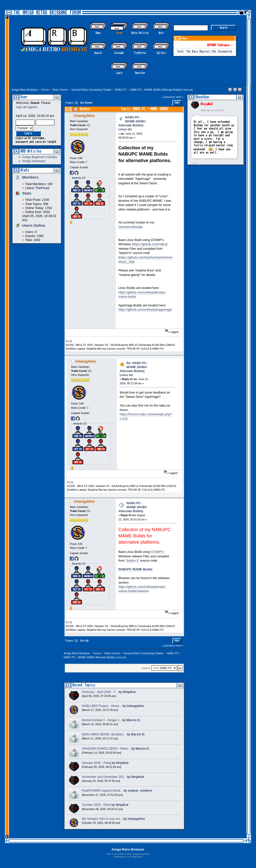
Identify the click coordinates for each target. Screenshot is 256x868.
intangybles (84, 115)
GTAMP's (157, 552)
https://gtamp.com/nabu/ (150, 244)
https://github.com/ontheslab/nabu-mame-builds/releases (142, 589)
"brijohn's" (132, 561)
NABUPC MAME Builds (135, 569)
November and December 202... (104, 777)
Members (30, 177)
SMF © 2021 (125, 854)
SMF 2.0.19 (112, 854)
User (24, 97)
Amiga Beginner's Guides (39, 157)
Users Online (33, 225)
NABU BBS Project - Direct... (102, 706)
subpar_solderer (140, 791)
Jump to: (146, 668)
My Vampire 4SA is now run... (102, 819)
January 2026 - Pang (96, 763)
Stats (25, 170)
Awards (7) (78, 178)
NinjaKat (207, 104)
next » (180, 97)
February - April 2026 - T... (100, 692)
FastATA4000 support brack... (102, 791)
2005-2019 (137, 857)
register (32, 107)
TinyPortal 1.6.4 (121, 857)
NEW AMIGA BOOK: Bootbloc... (104, 734)
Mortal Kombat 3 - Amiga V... (101, 720)
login (19, 107)
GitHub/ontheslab (130, 227)
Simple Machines (141, 854)
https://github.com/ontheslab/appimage (145, 310)
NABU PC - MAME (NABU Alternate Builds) (132, 507)
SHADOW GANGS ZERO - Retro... (106, 749)
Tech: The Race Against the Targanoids (205, 52)
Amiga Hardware (34, 161)
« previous (168, 97)
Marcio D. (133, 720)
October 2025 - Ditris (96, 805)
